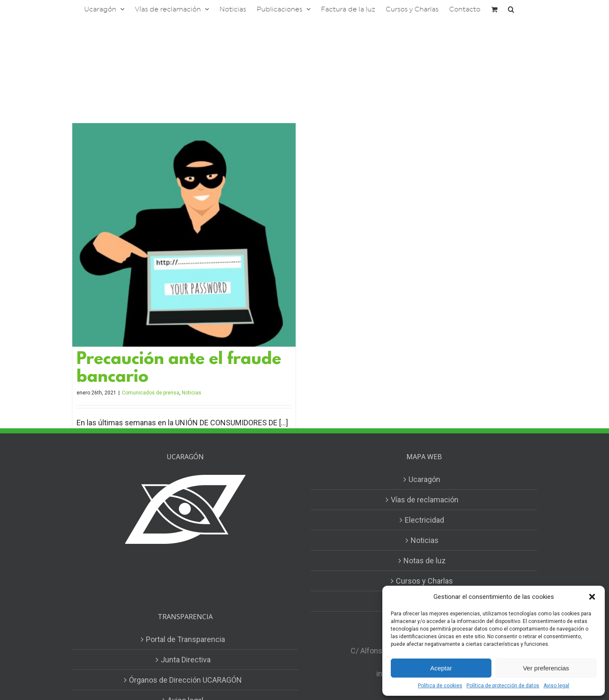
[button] (592, 597)
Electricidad (424, 520)
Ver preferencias (546, 668)
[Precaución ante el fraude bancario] (184, 235)
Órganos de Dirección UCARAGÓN (185, 680)
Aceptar (441, 668)
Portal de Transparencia (185, 639)
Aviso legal (556, 686)
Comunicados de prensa (151, 393)
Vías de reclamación (425, 500)
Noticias (192, 393)
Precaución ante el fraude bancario (179, 369)
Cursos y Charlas (424, 581)
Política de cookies (440, 686)
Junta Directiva (186, 660)
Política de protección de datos (503, 686)
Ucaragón (424, 479)
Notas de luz (425, 561)
